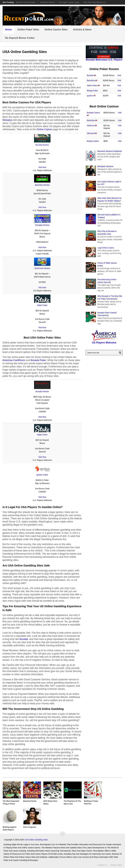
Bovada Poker (38, 360)
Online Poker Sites (28, 30)
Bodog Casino (93, 141)
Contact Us (102, 865)
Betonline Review (42, 185)
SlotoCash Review (42, 268)
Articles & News (82, 30)
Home (8, 30)
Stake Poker (42, 305)
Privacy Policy (116, 865)
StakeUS (91, 125)
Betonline (91, 80)
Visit (119, 75)
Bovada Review (42, 145)
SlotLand (91, 133)
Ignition (90, 96)
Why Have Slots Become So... (95, 2)
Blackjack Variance (48, 2)
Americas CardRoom (14, 360)
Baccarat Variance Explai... (26, 2)
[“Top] (62, 834)
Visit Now (42, 167)
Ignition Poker (42, 475)
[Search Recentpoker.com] (104, 353)
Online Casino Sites (56, 30)
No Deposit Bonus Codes (20, 38)
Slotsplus (7, 120)
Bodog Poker (92, 91)
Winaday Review (42, 225)
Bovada (24, 639)
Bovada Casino (93, 113)
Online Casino (44, 129)
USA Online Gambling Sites (36, 840)
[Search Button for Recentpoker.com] (120, 353)
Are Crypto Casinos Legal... (69, 2)
